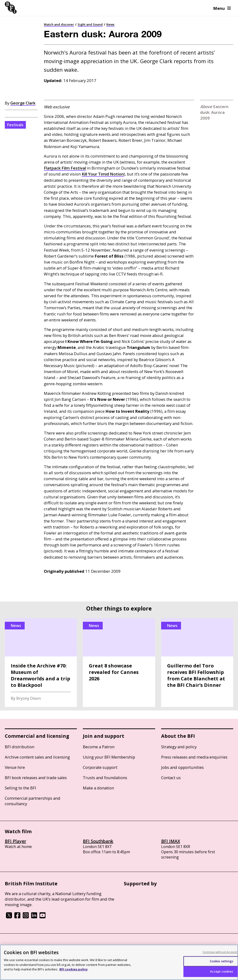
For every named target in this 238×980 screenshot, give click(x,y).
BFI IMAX (171, 841)
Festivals (15, 125)
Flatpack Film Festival (65, 168)
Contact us (171, 778)
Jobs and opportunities (182, 767)
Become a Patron (99, 747)
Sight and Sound (90, 24)
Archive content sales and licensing (37, 757)
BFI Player (15, 841)
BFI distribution (20, 747)
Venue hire (15, 767)
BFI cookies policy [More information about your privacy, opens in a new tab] (74, 969)
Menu (222, 8)
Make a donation (98, 788)
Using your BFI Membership (109, 757)
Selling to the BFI (20, 788)
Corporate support (100, 767)
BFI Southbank (98, 841)
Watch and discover (59, 24)
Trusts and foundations (105, 778)
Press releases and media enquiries (194, 757)
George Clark (23, 103)
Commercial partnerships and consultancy (33, 801)
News (110, 24)
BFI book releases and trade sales (36, 778)
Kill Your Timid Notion (103, 174)
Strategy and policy (179, 747)
